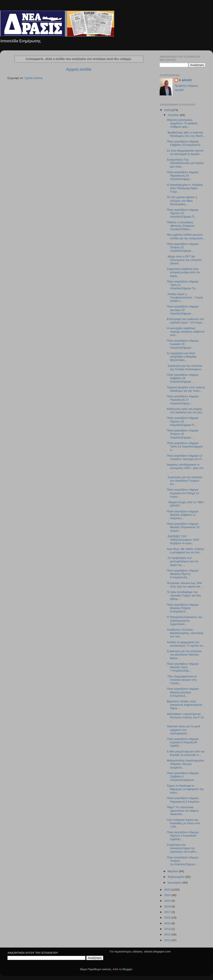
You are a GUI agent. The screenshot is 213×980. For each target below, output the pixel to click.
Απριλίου (174, 115)
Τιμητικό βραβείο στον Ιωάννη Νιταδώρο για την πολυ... (186, 389)
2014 (168, 929)
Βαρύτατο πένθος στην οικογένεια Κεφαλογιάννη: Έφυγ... (185, 705)
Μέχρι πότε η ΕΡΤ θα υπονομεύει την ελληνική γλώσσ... (184, 260)
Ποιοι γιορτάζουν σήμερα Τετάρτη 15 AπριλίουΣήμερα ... (183, 434)
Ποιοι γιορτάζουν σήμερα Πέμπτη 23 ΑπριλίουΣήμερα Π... (183, 213)
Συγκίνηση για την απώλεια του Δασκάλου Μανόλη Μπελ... (184, 655)
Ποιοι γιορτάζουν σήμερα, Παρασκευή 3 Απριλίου (183, 800)
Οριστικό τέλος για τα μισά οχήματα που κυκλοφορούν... (184, 730)
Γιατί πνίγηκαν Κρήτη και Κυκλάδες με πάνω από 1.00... (184, 823)
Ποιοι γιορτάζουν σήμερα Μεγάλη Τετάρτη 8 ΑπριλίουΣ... (183, 608)
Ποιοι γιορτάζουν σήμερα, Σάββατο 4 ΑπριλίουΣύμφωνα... (183, 776)
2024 (168, 895)
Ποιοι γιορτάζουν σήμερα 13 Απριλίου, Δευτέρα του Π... (185, 457)
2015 (168, 923)
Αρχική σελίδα (79, 69)
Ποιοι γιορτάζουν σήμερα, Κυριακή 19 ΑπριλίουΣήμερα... (183, 344)
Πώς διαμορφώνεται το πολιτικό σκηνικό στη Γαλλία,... (182, 680)
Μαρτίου (173, 871)
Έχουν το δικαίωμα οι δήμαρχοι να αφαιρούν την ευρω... (185, 789)
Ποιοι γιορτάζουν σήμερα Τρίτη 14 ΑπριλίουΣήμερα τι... (185, 446)
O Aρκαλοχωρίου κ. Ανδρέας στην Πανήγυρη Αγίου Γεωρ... (185, 188)
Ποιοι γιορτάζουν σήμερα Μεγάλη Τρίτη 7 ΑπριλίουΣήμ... (183, 667)
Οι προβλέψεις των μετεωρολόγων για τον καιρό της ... (183, 561)
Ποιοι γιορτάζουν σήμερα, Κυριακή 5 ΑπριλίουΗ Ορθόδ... (183, 742)
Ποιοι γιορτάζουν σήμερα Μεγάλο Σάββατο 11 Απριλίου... (183, 515)
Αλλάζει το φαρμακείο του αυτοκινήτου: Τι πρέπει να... (186, 644)
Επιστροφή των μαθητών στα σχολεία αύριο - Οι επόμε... (186, 321)
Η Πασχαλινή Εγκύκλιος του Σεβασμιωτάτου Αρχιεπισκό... (185, 620)
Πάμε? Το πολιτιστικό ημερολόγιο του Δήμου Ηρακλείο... (183, 811)
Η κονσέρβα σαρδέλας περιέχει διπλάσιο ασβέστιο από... (186, 332)
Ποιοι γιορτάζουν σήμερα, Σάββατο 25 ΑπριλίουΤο (184, 143)
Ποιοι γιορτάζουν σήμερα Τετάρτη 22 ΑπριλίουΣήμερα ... (183, 247)
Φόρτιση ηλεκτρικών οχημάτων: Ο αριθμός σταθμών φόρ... (182, 123)
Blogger (127, 969)
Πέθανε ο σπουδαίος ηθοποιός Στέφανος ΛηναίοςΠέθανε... (181, 226)
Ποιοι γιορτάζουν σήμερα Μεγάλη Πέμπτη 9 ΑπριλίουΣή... (183, 574)
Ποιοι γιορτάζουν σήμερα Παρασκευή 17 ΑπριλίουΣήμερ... (183, 400)
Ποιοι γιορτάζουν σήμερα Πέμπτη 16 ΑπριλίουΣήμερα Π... (183, 421)
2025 (168, 890)
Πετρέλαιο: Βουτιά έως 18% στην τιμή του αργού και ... (185, 585)
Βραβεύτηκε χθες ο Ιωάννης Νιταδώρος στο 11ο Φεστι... (186, 134)
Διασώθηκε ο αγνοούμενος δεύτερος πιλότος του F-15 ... (185, 717)
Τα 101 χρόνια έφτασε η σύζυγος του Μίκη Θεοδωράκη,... (182, 201)
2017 (168, 912)
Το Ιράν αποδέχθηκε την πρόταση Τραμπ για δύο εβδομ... (184, 595)
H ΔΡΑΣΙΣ (185, 80)
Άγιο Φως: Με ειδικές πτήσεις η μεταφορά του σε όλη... (186, 551)
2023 (168, 901)
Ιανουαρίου (175, 883)
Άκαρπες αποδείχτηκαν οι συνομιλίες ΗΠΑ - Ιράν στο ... (185, 468)
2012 (168, 940)
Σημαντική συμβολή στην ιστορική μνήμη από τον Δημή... (184, 272)
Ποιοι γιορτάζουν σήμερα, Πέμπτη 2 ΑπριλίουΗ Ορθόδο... (183, 836)
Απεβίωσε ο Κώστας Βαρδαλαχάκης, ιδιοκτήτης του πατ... (185, 633)
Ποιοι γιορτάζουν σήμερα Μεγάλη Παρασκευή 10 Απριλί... (183, 527)
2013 (168, 934)
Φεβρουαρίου (177, 877)
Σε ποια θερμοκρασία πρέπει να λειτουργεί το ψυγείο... (185, 152)
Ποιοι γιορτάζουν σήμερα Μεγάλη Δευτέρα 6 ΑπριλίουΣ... (183, 692)
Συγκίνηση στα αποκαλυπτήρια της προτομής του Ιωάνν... (183, 848)
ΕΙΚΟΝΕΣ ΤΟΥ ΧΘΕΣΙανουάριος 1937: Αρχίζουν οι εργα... (183, 540)
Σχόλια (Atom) (34, 78)
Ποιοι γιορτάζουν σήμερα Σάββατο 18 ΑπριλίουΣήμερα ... (183, 378)
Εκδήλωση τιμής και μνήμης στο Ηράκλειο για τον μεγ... (186, 411)
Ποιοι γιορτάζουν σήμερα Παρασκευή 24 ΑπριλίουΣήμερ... (183, 176)
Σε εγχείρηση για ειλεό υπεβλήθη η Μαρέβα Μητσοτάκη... (182, 357)
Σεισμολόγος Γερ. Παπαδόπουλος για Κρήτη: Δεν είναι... (186, 163)
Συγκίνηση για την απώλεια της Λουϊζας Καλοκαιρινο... (185, 367)
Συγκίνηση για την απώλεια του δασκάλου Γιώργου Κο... (185, 481)
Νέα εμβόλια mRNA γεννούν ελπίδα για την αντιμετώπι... (186, 236)
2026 (168, 110)
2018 (168, 906)
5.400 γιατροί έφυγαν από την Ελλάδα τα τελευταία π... (186, 753)
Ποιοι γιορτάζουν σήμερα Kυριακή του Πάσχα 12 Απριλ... (183, 493)
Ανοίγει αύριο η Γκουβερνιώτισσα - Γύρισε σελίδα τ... (185, 297)
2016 (168, 918)
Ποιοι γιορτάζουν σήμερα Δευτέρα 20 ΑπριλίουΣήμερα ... (183, 310)
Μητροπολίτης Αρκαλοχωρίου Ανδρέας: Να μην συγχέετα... (186, 764)
